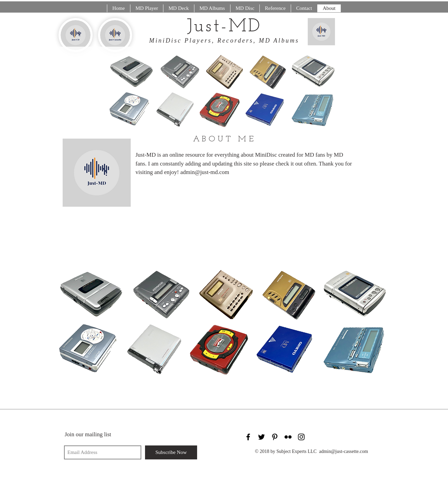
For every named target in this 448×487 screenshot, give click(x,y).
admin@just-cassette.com (343, 451)
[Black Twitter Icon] (261, 437)
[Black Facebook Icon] (248, 437)
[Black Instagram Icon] (301, 437)
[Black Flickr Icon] (288, 437)
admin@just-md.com (205, 172)
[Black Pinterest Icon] (275, 437)
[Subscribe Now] (171, 452)
